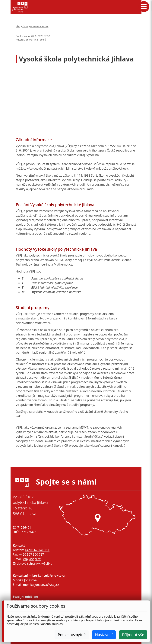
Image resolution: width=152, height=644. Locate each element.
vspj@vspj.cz (32, 559)
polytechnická (114, 339)
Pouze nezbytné (72, 635)
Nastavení (104, 635)
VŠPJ (18, 26)
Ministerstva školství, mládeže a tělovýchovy (97, 168)
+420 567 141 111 (37, 550)
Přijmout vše (133, 635)
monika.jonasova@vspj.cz (41, 585)
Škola (24, 26)
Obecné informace (38, 26)
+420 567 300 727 (32, 554)
